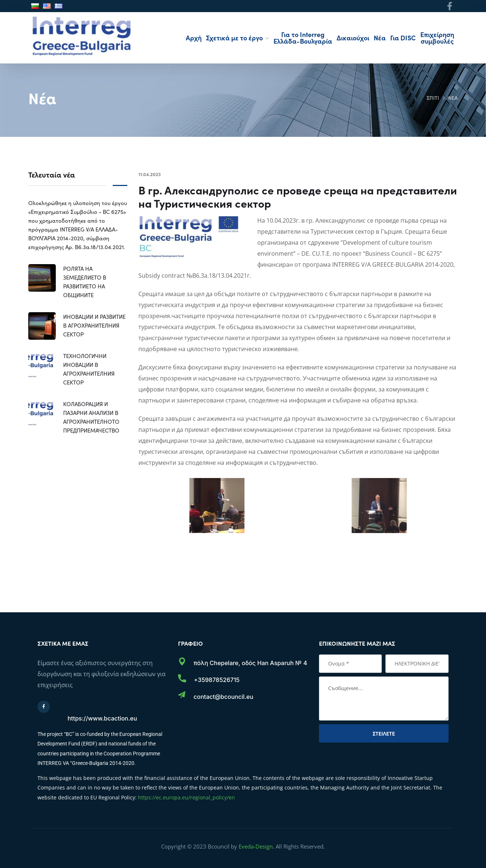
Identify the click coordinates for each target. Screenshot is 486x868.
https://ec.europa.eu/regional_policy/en (186, 797)
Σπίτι (432, 98)
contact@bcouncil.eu (223, 697)
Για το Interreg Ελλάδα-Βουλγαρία (303, 38)
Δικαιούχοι (353, 38)
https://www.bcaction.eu (102, 718)
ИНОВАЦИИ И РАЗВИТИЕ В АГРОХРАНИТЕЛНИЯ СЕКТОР (94, 325)
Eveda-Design (256, 846)
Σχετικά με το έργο (234, 38)
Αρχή (194, 38)
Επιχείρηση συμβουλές (437, 38)
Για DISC (403, 38)
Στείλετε (384, 733)
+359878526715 (217, 680)
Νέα (380, 38)
